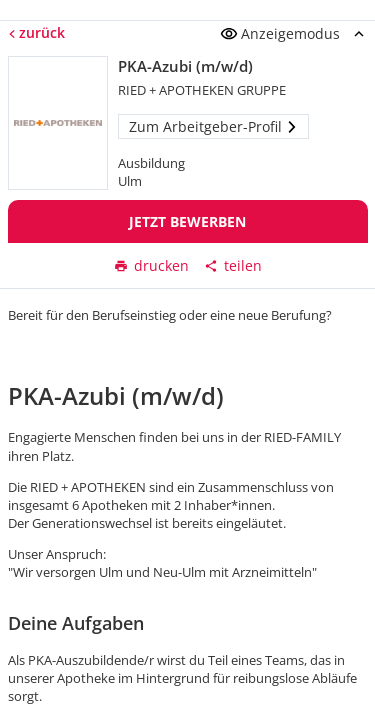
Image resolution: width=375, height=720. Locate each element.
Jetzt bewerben (187, 221)
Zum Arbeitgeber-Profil (213, 126)
